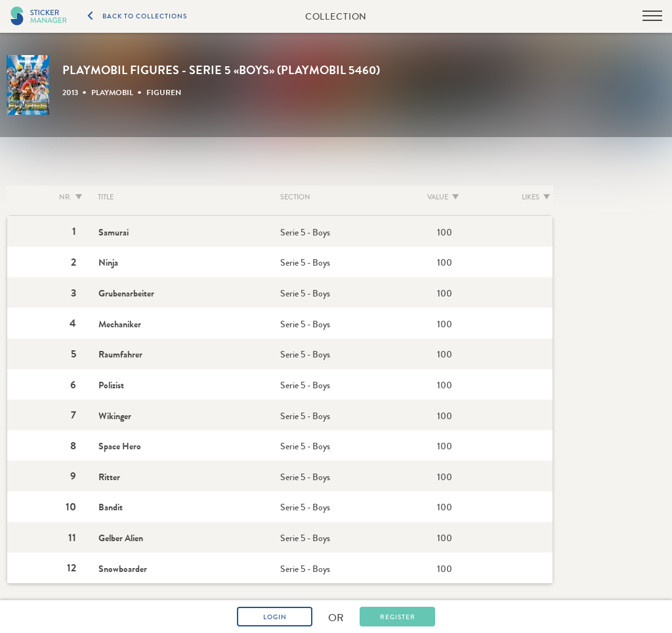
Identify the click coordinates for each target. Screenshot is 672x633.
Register (398, 617)
